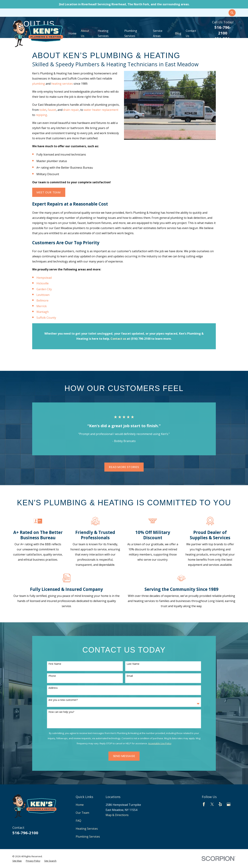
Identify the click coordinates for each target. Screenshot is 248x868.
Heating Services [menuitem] (103, 33)
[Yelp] (220, 804)
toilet (43, 110)
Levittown (43, 295)
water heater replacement (101, 110)
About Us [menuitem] (85, 33)
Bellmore (42, 300)
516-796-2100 (25, 833)
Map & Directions (117, 815)
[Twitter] (212, 804)
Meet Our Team (49, 192)
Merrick (42, 306)
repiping (41, 115)
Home (80, 805)
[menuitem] (17, 861)
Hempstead (44, 278)
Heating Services (87, 829)
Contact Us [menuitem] (191, 33)
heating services (62, 84)
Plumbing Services (88, 837)
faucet (52, 110)
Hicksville (43, 283)
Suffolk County (46, 318)
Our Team (82, 813)
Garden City (44, 289)
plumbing (39, 84)
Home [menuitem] (72, 33)
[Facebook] (204, 804)
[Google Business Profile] (229, 804)
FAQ (78, 821)
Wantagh (43, 312)
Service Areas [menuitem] (158, 33)
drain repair (71, 110)
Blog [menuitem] (178, 33)
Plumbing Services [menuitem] (131, 33)
